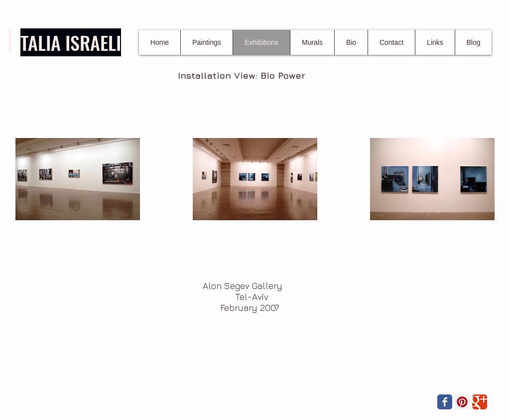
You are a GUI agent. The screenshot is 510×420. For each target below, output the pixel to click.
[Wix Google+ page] (480, 402)
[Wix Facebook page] (445, 402)
